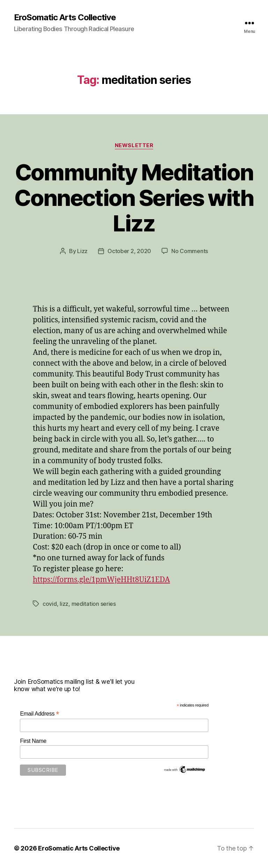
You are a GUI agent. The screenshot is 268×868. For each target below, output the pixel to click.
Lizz (82, 251)
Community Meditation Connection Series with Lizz (134, 198)
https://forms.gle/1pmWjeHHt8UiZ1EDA (101, 580)
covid (50, 604)
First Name (33, 741)
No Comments (190, 251)
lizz (64, 604)
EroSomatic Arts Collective (65, 17)
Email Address (39, 714)
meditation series (94, 604)
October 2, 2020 (129, 251)
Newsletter (134, 145)
